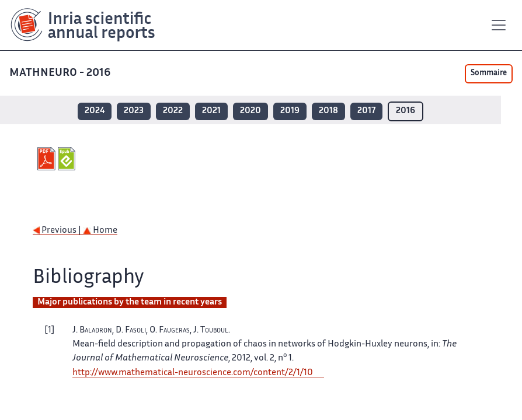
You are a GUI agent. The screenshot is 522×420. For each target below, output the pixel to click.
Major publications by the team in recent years (130, 302)
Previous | (58, 231)
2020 (250, 111)
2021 (211, 111)
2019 (290, 111)
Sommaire (489, 73)
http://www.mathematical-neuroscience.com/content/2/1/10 (193, 373)
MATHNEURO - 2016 (61, 73)
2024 (95, 111)
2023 (134, 111)
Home (100, 231)
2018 (328, 111)
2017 (366, 111)
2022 (173, 111)
